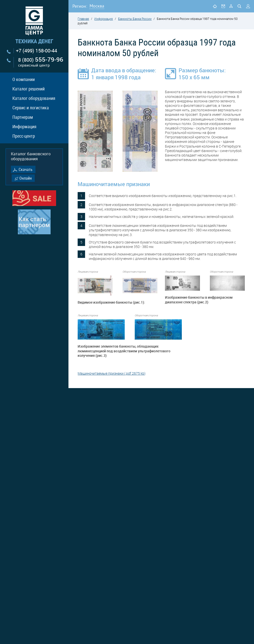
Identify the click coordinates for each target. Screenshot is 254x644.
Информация (24, 126)
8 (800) (41, 62)
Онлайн (26, 178)
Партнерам (23, 117)
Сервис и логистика (31, 108)
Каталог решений (29, 89)
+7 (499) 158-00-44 (36, 51)
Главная (83, 19)
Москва (97, 6)
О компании (24, 79)
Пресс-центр (24, 136)
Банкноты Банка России (135, 19)
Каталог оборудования (34, 98)
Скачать (26, 169)
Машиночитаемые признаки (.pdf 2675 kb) (111, 373)
